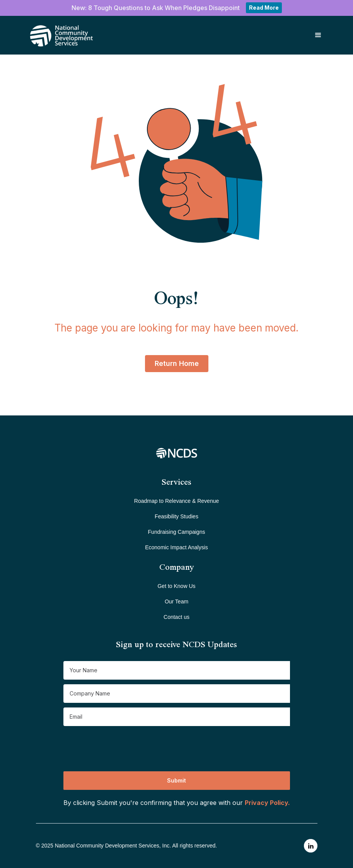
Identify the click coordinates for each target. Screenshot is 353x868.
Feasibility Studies (176, 516)
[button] (318, 35)
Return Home (177, 363)
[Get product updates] (177, 670)
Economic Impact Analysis (176, 547)
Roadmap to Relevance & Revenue (176, 501)
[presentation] (122, 746)
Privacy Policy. (267, 803)
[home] (51, 35)
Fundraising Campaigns (177, 532)
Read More (264, 8)
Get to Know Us (176, 586)
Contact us (176, 617)
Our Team (176, 601)
